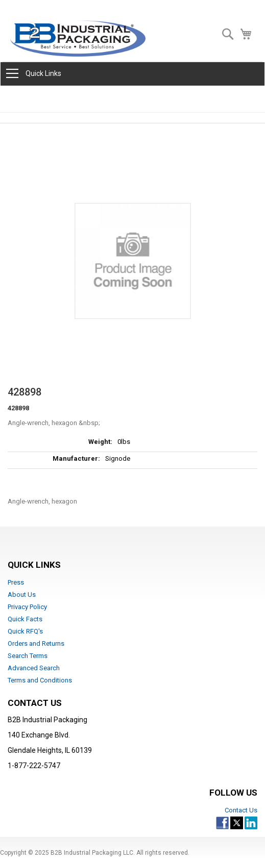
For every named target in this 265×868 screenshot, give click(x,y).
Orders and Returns (36, 643)
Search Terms (28, 656)
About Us (22, 595)
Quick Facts (25, 619)
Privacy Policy (27, 607)
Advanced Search (34, 668)
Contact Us (241, 810)
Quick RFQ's (25, 631)
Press (16, 582)
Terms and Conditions (40, 680)
